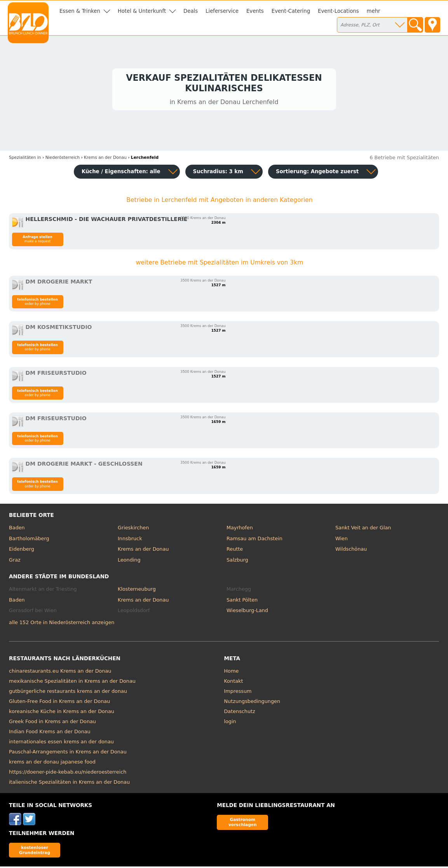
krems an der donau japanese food (52, 763)
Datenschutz (240, 713)
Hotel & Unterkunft (142, 11)
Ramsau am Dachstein (255, 540)
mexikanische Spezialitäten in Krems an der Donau (72, 683)
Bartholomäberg (29, 540)
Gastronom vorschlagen (243, 824)
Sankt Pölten (242, 601)
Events (255, 11)
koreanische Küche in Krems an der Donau (62, 713)
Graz (15, 561)
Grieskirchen (133, 529)
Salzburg (237, 561)
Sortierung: (317, 173)
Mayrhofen (240, 529)
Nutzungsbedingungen (252, 703)
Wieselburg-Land (247, 612)
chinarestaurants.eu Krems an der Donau (60, 672)
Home (232, 672)
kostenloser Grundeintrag (35, 851)
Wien (342, 540)
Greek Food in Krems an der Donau (52, 723)
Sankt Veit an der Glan (363, 529)
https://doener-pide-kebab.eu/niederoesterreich (68, 773)
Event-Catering (291, 11)
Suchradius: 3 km (218, 173)
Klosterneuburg (137, 591)
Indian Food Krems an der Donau (50, 733)
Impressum (238, 693)
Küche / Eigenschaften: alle (121, 173)
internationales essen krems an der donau (61, 743)
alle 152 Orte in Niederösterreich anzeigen (62, 624)
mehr (374, 11)
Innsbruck (130, 540)
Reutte (235, 551)
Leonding (129, 561)
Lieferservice (222, 11)
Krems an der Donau (143, 551)
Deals (191, 11)
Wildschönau (351, 551)
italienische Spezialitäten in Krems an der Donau (69, 784)
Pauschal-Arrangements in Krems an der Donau (68, 753)
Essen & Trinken (80, 11)
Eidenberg (22, 551)
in (25, 159)
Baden (17, 529)
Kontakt (234, 683)
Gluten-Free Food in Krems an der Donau (59, 703)
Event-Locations (338, 11)
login (230, 723)
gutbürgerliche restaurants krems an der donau (68, 693)
